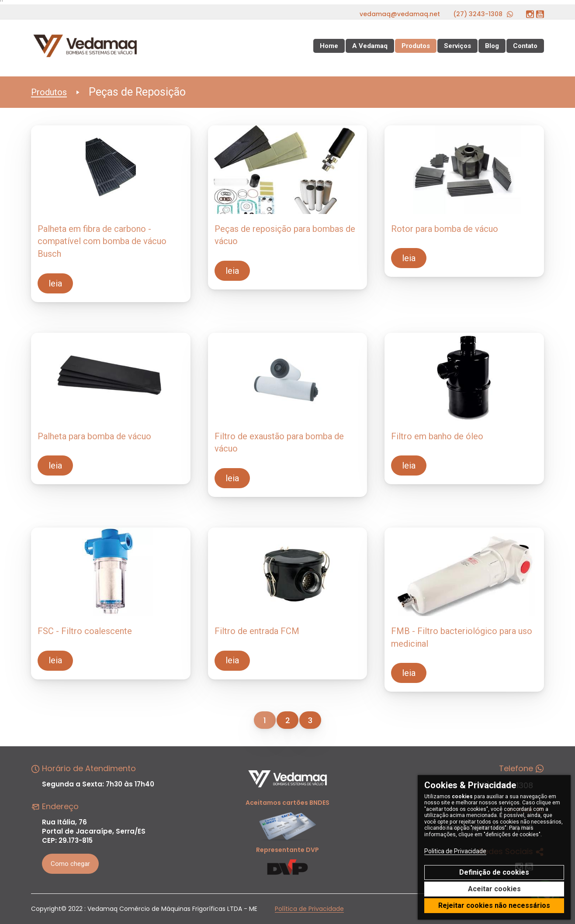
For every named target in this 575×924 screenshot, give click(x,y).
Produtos (416, 46)
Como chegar (70, 864)
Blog (492, 46)
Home (329, 46)
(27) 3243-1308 (483, 14)
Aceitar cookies (494, 889)
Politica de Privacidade (455, 851)
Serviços (457, 46)
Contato (525, 46)
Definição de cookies (494, 872)
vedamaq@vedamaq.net (400, 14)
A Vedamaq (370, 46)
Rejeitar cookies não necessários (494, 905)
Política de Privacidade (309, 909)
